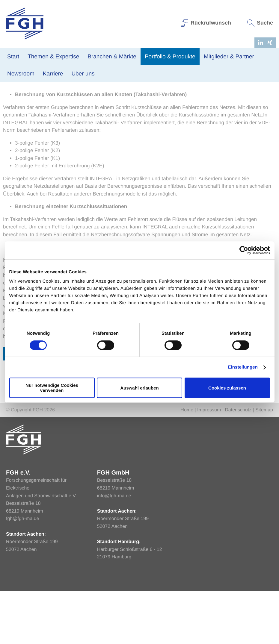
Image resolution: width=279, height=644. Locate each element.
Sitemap (264, 463)
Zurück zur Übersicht (43, 406)
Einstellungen (243, 367)
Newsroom (21, 74)
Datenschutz (238, 463)
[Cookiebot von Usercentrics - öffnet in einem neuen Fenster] (244, 250)
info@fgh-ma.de (114, 549)
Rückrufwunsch (206, 23)
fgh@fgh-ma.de (23, 572)
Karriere (53, 74)
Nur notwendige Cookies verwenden (52, 388)
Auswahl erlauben (139, 388)
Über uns (83, 74)
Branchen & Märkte (112, 57)
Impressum (209, 463)
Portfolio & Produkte (170, 57)
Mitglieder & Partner (229, 57)
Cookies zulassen (227, 388)
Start (13, 57)
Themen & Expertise (53, 57)
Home (9, 103)
